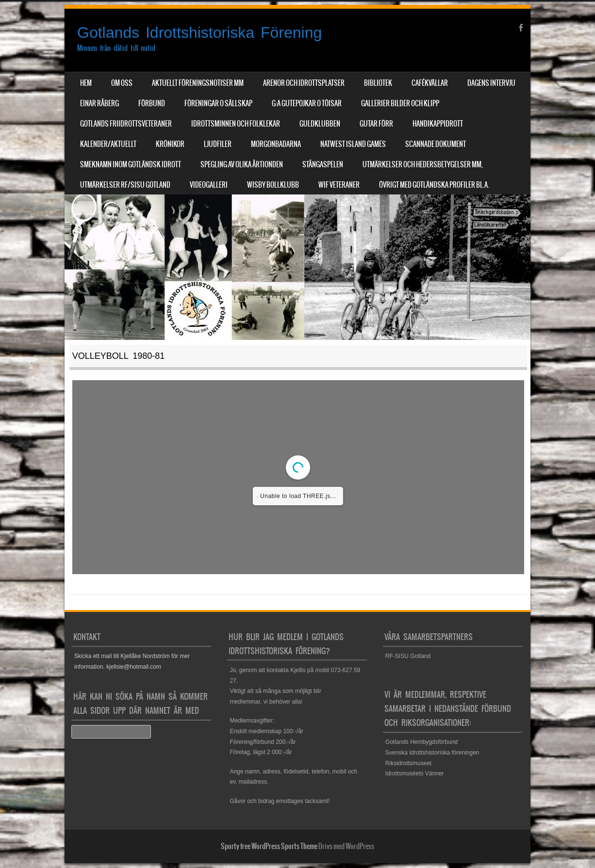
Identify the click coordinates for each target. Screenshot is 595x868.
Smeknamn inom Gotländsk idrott (131, 164)
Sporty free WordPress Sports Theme (269, 846)
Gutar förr (376, 124)
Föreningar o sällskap (218, 103)
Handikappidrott (438, 124)
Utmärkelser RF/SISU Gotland (125, 185)
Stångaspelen (323, 164)
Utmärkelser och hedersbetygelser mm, (423, 164)
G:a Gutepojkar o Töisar (307, 103)
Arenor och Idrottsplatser (304, 83)
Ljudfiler (218, 144)
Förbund (152, 103)
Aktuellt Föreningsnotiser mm (198, 83)
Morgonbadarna (276, 144)
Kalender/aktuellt (108, 144)
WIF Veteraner (339, 185)
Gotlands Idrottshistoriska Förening (199, 32)
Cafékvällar (430, 83)
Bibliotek (378, 83)
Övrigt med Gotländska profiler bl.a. (434, 185)
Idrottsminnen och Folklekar (236, 124)
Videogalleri (209, 185)
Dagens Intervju (491, 83)
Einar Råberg (99, 103)
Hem (86, 83)
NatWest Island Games (353, 144)
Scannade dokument (436, 144)
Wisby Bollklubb (273, 185)
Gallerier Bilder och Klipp (400, 103)
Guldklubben (320, 124)
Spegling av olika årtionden (242, 164)
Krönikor (170, 144)
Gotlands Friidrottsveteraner (126, 124)
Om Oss (122, 83)
